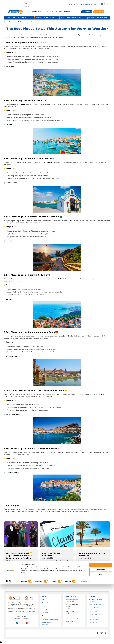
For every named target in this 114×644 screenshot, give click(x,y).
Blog (60, 12)
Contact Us (45, 603)
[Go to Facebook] (102, 4)
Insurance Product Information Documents (97, 615)
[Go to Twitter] (105, 4)
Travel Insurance (37, 12)
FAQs (44, 606)
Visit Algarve (10, 241)
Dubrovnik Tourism (13, 473)
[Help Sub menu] (49, 12)
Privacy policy (46, 609)
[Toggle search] (106, 12)
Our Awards (67, 12)
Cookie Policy (46, 613)
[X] (8, 579)
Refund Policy (46, 616)
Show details (83, 641)
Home (5, 22)
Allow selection (101, 629)
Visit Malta (10, 125)
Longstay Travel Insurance (96, 608)
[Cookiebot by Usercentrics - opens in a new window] (10, 641)
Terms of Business (94, 619)
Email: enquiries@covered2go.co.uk (74, 617)
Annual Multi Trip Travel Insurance (95, 601)
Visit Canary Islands (13, 415)
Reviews (55, 12)
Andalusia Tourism (13, 356)
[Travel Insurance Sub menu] (43, 12)
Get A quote (99, 12)
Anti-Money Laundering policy (50, 619)
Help (47, 12)
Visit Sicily (10, 299)
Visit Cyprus (10, 67)
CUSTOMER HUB (87, 12)
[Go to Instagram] (107, 4)
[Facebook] (5, 579)
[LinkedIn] (11, 579)
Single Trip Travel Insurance (96, 605)
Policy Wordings (93, 611)
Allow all (101, 625)
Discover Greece (12, 183)
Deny (101, 634)
